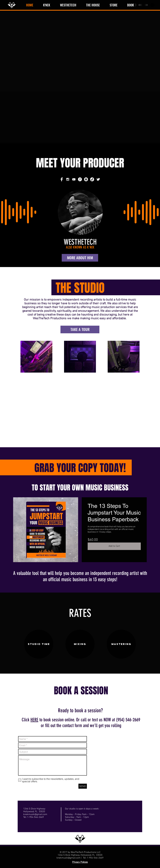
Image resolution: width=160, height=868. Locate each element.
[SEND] (83, 786)
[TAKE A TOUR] (80, 329)
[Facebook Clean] (62, 179)
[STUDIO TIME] (39, 644)
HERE (34, 720)
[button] (152, 5)
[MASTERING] (121, 644)
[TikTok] (92, 179)
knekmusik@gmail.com (35, 814)
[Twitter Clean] (98, 179)
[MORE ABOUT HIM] (80, 258)
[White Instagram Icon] (68, 179)
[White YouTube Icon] (74, 179)
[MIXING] (80, 644)
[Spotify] (86, 179)
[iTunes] (80, 179)
